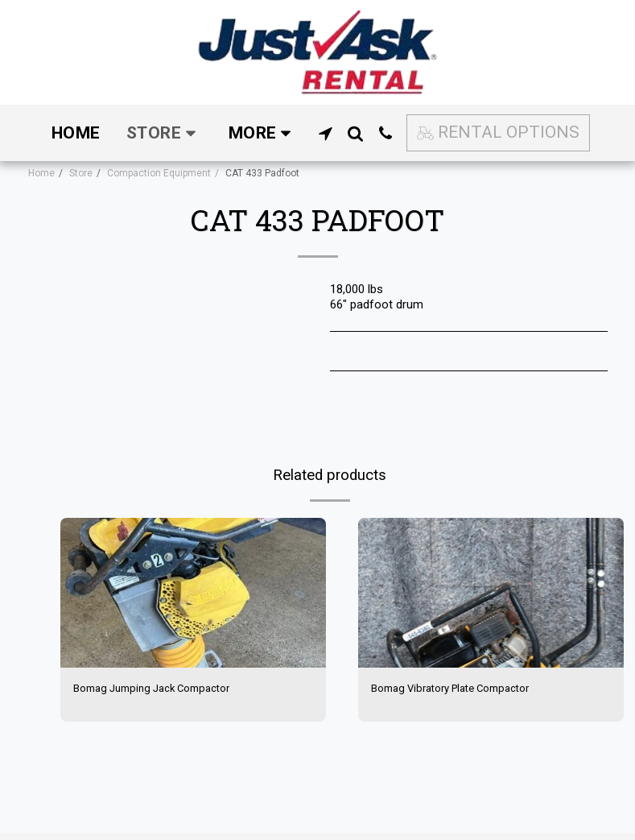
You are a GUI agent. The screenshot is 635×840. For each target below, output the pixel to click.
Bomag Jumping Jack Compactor (162, 689)
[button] (326, 133)
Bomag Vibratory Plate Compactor (462, 689)
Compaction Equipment (159, 173)
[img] (193, 593)
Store (81, 173)
